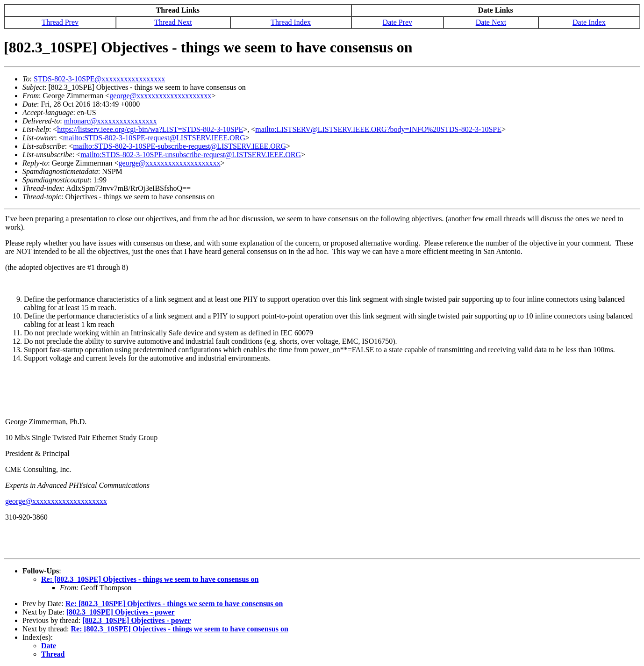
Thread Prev (60, 22)
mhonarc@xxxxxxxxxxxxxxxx (111, 121)
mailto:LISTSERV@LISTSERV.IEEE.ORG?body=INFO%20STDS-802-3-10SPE (378, 129)
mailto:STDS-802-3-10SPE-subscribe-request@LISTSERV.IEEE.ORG (179, 146)
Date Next (491, 22)
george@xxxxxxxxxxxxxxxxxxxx (160, 96)
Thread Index (291, 22)
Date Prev (398, 22)
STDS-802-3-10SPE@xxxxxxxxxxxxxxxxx (99, 79)
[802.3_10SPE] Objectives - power (121, 612)
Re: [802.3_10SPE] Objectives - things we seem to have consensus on (150, 579)
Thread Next (173, 22)
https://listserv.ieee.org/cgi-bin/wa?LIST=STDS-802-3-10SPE (150, 129)
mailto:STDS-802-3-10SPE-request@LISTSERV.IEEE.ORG (154, 138)
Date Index (589, 22)
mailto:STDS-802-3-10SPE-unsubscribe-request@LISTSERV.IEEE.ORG (191, 155)
